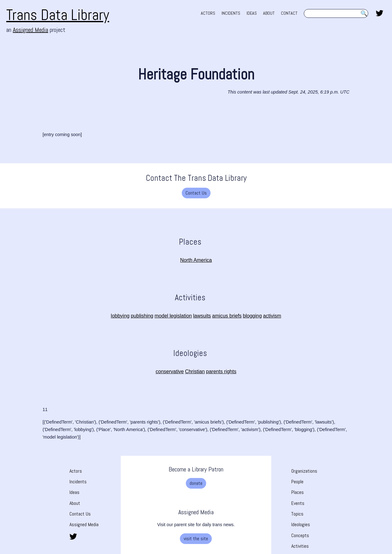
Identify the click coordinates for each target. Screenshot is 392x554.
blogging (252, 316)
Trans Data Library (58, 15)
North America (196, 260)
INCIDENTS (231, 13)
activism (272, 316)
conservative (170, 371)
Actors (76, 471)
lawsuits (202, 316)
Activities (300, 546)
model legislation (173, 316)
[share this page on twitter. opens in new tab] (379, 13)
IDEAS (252, 13)
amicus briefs (227, 316)
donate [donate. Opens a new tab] (196, 483)
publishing (142, 316)
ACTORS (208, 13)
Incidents (78, 482)
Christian (195, 371)
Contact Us (196, 193)
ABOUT (269, 13)
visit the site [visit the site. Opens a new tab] (196, 539)
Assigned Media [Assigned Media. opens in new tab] (31, 30)
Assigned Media (84, 524)
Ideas (74, 492)
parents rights (221, 371)
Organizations (304, 471)
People (297, 482)
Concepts (300, 535)
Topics (297, 514)
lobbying (120, 316)
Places (298, 492)
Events (298, 503)
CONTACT (289, 13)
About (75, 503)
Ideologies (301, 524)
